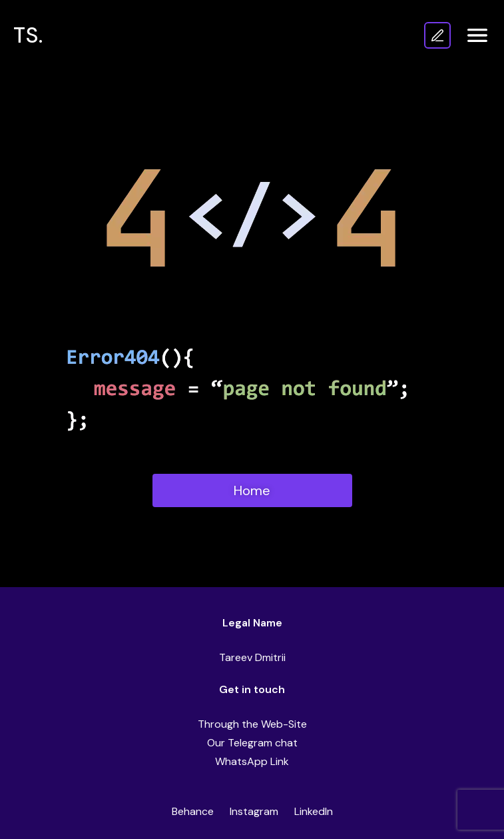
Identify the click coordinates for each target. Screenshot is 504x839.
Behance (193, 811)
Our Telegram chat (252, 743)
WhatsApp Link (252, 761)
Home (252, 490)
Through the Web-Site (252, 724)
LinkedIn (314, 811)
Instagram (254, 811)
